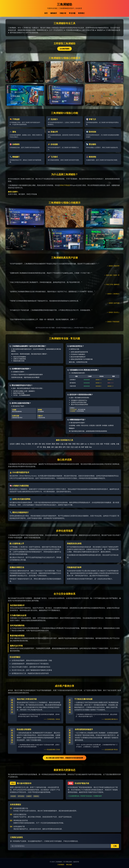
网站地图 (69, 865)
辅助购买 (54, 13)
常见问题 (72, 13)
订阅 (115, 846)
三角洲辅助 (61, 865)
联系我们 (81, 13)
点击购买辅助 (64, 49)
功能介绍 (63, 13)
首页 (46, 13)
